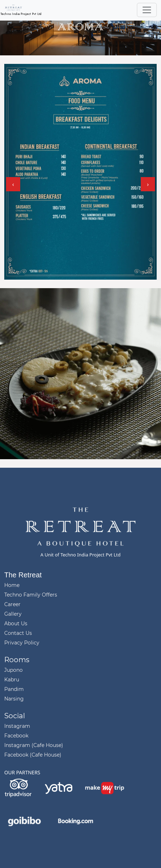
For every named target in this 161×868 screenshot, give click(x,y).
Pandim (14, 689)
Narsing (14, 699)
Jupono (13, 670)
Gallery (13, 614)
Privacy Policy (22, 643)
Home (12, 585)
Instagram (17, 726)
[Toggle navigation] (147, 10)
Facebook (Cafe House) (33, 755)
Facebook (16, 736)
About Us (16, 623)
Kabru (12, 680)
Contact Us (18, 633)
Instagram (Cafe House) (34, 745)
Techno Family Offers (31, 595)
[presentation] (13, 184)
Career (12, 604)
